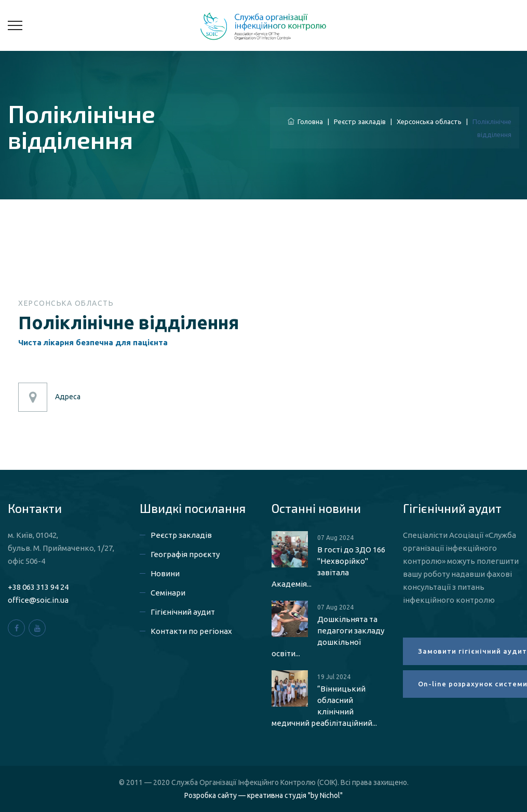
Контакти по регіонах (191, 631)
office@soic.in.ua (38, 600)
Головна (305, 121)
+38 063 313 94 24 (38, 587)
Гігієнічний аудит (183, 612)
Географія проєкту (185, 554)
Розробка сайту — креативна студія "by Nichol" (263, 795)
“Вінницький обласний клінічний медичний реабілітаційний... (324, 706)
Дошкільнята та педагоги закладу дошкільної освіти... (328, 636)
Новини (165, 573)
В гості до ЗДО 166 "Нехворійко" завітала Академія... (328, 567)
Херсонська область (429, 121)
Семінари (168, 593)
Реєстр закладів (360, 121)
